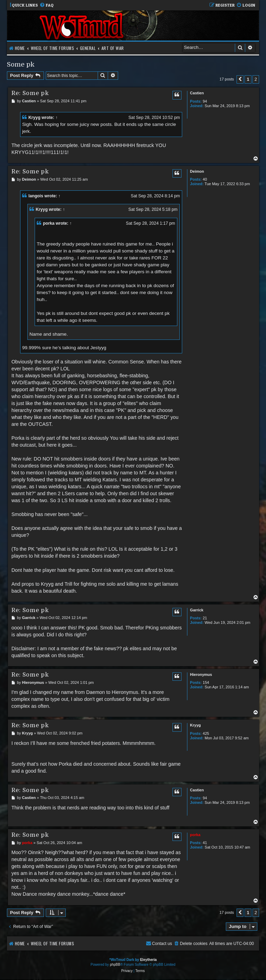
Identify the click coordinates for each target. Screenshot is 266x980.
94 (205, 101)
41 (205, 843)
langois (36, 196)
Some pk (21, 64)
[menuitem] (47, 5)
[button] (240, 79)
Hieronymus (201, 674)
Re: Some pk (30, 93)
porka (49, 223)
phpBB (115, 965)
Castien (197, 93)
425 (206, 733)
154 (206, 682)
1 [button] (248, 79)
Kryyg (34, 118)
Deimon (197, 171)
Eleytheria (148, 960)
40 (205, 179)
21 (205, 618)
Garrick (197, 610)
